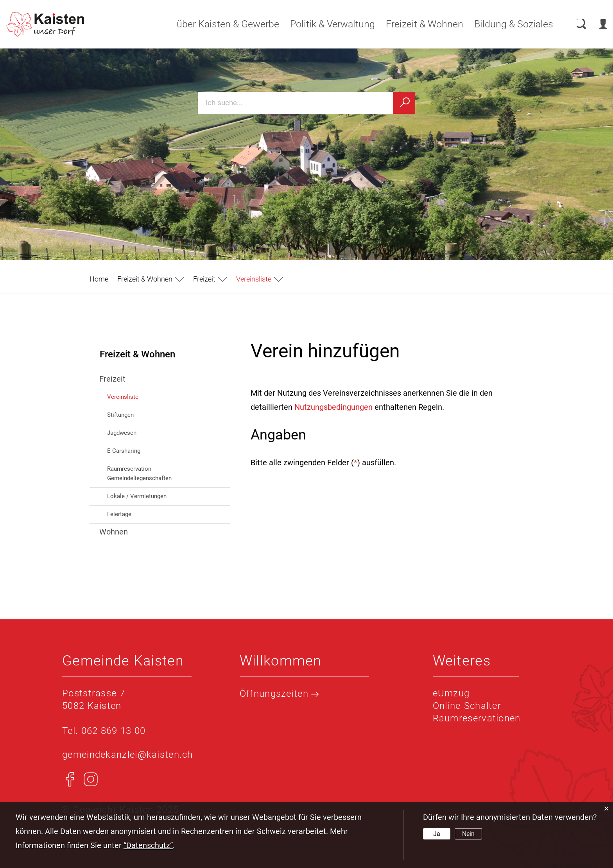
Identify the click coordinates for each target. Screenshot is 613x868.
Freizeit (112, 379)
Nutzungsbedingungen (333, 407)
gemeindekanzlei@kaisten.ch (128, 755)
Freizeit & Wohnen (417, 24)
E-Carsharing (124, 451)
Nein (468, 834)
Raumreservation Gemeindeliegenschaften (139, 473)
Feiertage (119, 514)
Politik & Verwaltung (325, 24)
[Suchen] (404, 103)
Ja (437, 834)
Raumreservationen (477, 718)
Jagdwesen (122, 433)
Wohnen (114, 532)
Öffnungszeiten (279, 694)
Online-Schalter (467, 706)
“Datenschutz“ (148, 845)
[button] (151, 279)
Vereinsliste (140, 396)
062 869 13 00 (114, 731)
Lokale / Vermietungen (137, 496)
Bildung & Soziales (506, 24)
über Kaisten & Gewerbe (220, 24)
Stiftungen (120, 415)
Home (99, 279)
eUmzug (451, 693)
